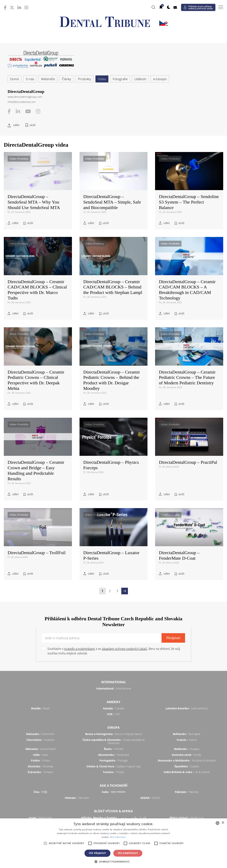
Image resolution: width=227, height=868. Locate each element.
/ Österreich (40, 734)
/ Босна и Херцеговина (114, 734)
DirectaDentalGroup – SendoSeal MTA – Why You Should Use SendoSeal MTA (34, 202)
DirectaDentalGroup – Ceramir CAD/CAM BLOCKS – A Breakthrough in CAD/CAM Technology (187, 290)
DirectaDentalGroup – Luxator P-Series (111, 555)
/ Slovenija (40, 766)
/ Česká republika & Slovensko (114, 741)
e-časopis (160, 79)
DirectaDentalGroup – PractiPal (188, 462)
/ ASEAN (150, 798)
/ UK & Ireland (187, 772)
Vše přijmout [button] (97, 853)
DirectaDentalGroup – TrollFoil (37, 553)
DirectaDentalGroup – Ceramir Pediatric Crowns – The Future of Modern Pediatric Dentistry (187, 378)
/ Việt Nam (77, 798)
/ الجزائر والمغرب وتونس (114, 818)
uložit (33, 125)
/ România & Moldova (187, 760)
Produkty (85, 79)
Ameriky (114, 702)
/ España (187, 766)
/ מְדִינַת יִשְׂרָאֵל (40, 818)
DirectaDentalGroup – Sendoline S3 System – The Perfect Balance (189, 202)
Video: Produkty (19, 159)
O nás (30, 79)
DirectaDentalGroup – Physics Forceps (111, 465)
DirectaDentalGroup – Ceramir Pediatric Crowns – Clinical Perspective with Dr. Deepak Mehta (36, 380)
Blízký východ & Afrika (114, 811)
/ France (187, 740)
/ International (114, 688)
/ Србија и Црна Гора (114, 766)
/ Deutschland (40, 749)
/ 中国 (40, 792)
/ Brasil (40, 708)
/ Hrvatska (40, 740)
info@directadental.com (22, 102)
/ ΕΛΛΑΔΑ (114, 749)
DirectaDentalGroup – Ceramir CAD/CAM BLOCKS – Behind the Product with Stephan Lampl (113, 287)
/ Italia (40, 755)
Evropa (114, 728)
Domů (15, 79)
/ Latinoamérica (187, 708)
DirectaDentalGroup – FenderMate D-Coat (179, 555)
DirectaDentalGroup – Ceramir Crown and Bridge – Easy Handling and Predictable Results (36, 470)
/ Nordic (187, 755)
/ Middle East (187, 818)
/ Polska (40, 760)
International (114, 682)
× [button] (223, 823)
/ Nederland (114, 755)
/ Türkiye (114, 772)
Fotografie (120, 79)
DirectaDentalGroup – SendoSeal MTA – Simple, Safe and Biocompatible (112, 202)
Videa (102, 79)
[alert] (114, 843)
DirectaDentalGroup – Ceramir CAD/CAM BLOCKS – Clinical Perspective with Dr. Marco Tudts (37, 290)
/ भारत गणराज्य (114, 792)
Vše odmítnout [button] (128, 853)
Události (140, 79)
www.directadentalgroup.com (25, 97)
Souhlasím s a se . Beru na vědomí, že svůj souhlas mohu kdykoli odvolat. (114, 651)
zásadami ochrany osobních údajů (124, 649)
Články (66, 79)
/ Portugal (114, 760)
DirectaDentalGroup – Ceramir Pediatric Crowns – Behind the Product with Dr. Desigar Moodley (112, 380)
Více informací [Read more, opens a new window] (118, 837)
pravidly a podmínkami (80, 649)
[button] (113, 862)
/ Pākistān (187, 792)
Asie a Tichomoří (114, 786)
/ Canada (114, 708)
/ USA (114, 714)
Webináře (48, 79)
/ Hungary (187, 749)
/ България (187, 734)
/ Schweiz (40, 772)
